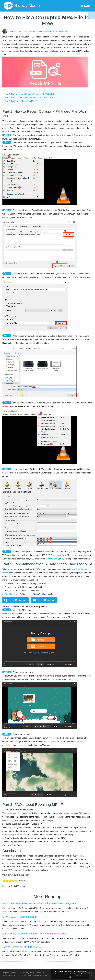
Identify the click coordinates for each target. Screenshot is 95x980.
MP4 (67, 31)
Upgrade (6, 973)
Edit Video (60, 31)
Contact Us (40, 973)
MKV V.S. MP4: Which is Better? (20, 917)
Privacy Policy (29, 973)
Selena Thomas (45, 31)
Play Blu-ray (10, 594)
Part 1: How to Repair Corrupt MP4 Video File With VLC (29, 94)
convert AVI (53, 559)
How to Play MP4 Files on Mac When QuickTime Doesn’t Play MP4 (39, 903)
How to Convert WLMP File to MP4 (22, 947)
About (20, 973)
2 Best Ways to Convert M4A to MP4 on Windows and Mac (35, 934)
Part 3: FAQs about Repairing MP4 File (22, 101)
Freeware (85, 6)
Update (13, 973)
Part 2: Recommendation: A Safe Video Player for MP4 (29, 98)
